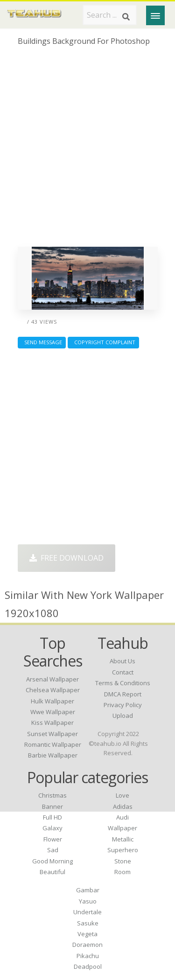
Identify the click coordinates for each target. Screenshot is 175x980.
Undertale (87, 912)
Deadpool (88, 966)
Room (122, 872)
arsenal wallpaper (52, 679)
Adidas (123, 806)
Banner (52, 806)
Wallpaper (122, 828)
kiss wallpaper (52, 723)
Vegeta (87, 934)
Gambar (88, 890)
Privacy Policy (123, 705)
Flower (53, 839)
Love (122, 795)
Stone (123, 861)
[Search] (126, 17)
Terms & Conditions (123, 683)
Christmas (52, 795)
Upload (123, 716)
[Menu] (155, 15)
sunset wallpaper (52, 734)
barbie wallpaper (53, 755)
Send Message (42, 342)
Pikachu (88, 956)
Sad (53, 850)
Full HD (52, 817)
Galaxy (52, 828)
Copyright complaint (103, 342)
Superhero (123, 850)
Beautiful (52, 872)
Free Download (66, 558)
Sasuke (88, 923)
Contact (123, 672)
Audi (122, 817)
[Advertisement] (87, 150)
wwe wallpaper (53, 712)
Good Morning (52, 861)
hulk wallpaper (52, 701)
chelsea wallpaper (53, 690)
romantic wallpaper (53, 744)
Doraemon (87, 945)
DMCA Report (123, 694)
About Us (122, 661)
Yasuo (88, 901)
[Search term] (110, 15)
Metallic (123, 839)
